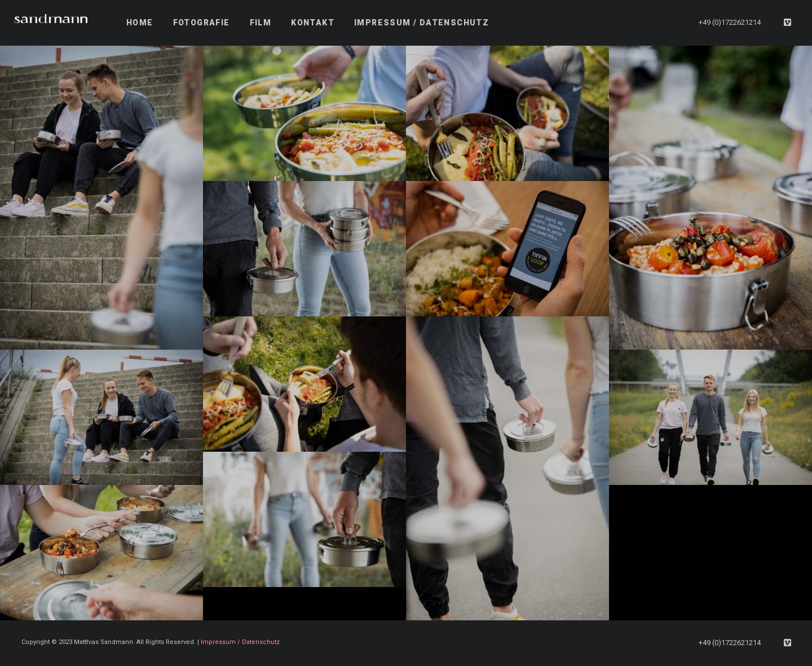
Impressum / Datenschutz (240, 642)
